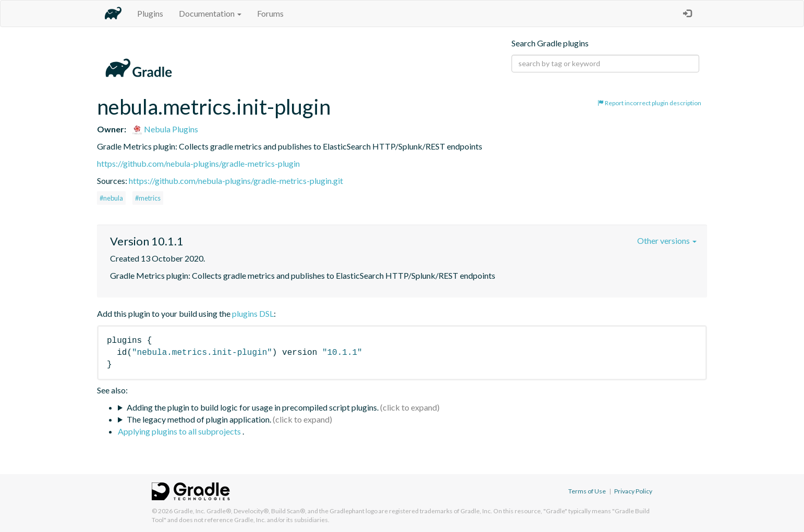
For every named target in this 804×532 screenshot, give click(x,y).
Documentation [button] (210, 13)
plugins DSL (253, 313)
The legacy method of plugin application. (199, 419)
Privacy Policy (633, 491)
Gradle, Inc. (190, 511)
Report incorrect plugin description (649, 103)
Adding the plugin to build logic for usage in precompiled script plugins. (253, 407)
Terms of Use (587, 491)
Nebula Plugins (165, 129)
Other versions (667, 240)
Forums (270, 13)
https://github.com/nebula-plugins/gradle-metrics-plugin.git (236, 181)
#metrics (148, 198)
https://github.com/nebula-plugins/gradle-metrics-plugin (198, 163)
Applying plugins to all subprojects (180, 431)
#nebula (111, 198)
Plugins (150, 13)
